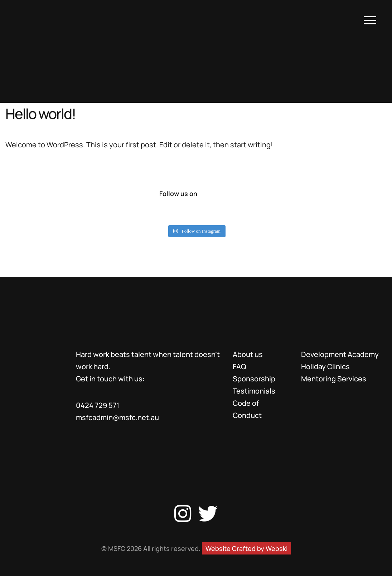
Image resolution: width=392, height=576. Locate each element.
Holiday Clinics (325, 366)
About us (248, 354)
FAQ (239, 366)
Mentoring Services (334, 379)
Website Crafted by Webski (246, 548)
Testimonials (254, 391)
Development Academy (340, 354)
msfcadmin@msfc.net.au (117, 417)
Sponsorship (254, 379)
